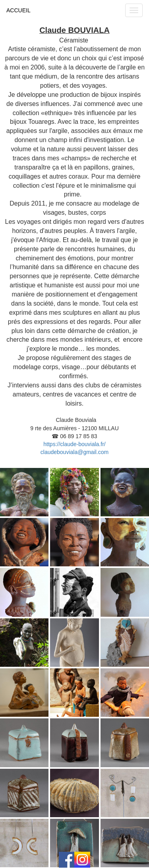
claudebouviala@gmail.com (74, 452)
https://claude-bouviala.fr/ (74, 444)
